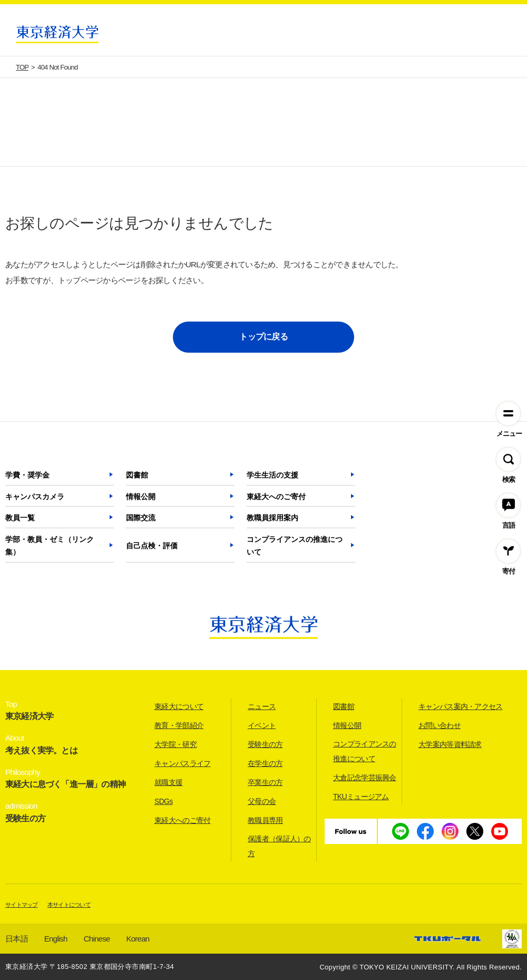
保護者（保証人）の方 (279, 846)
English (56, 939)
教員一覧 (20, 518)
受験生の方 (265, 744)
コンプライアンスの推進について (295, 546)
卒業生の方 (265, 782)
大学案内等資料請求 (450, 744)
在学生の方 (265, 763)
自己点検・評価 (152, 546)
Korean (138, 939)
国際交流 (141, 518)
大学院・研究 (175, 744)
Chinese (97, 939)
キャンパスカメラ (35, 497)
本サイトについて (69, 905)
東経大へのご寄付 (276, 497)
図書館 (137, 475)
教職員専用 (265, 820)
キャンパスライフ (182, 763)
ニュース (262, 706)
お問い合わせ (440, 725)
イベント (262, 725)
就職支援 (168, 782)
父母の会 (262, 801)
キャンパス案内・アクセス (461, 706)
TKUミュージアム (361, 797)
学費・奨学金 (27, 475)
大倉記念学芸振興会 (365, 778)
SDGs (164, 801)
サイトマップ (22, 905)
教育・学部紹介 (179, 725)
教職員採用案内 (272, 518)
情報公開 (141, 497)
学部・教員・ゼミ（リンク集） (50, 546)
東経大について (179, 706)
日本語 (17, 939)
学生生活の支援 (272, 475)
